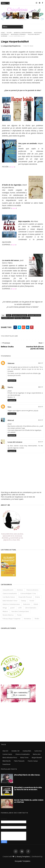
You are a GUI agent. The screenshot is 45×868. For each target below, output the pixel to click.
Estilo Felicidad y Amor (10, 601)
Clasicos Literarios (32, 590)
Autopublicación (8, 590)
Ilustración (27, 604)
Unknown (11, 363)
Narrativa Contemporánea (23, 33)
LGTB (20, 608)
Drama (37, 597)
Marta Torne (24, 758)
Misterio (5, 611)
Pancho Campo (33, 761)
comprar (12, 167)
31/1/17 (41, 407)
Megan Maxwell (37, 758)
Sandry (10, 387)
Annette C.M (15, 751)
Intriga (5, 608)
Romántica (28, 619)
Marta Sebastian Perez (10, 758)
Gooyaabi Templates (22, 861)
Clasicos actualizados (10, 593)
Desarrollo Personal (25, 597)
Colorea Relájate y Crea (28, 593)
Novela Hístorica (8, 615)
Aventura (20, 590)
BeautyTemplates (23, 857)
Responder (12, 381)
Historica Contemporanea (11, 604)
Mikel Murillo (7, 761)
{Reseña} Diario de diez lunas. (27, 775)
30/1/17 (41, 363)
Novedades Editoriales (34, 315)
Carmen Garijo (7, 754)
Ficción (9, 33)
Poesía (19, 615)
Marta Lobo (37, 754)
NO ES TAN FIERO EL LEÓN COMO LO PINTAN (29, 801)
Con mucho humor (9, 597)
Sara (9, 407)
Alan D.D (5, 751)
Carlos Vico (38, 751)
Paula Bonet (6, 764)
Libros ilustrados (31, 608)
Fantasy (24, 601)
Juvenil (12, 608)
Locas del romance (15, 442)
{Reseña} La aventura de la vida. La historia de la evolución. (28, 788)
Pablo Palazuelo (19, 761)
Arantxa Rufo (27, 751)
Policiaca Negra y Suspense (22, 318)
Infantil (36, 604)
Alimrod (11, 420)
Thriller (37, 619)
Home (3, 33)
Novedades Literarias (18, 34)
